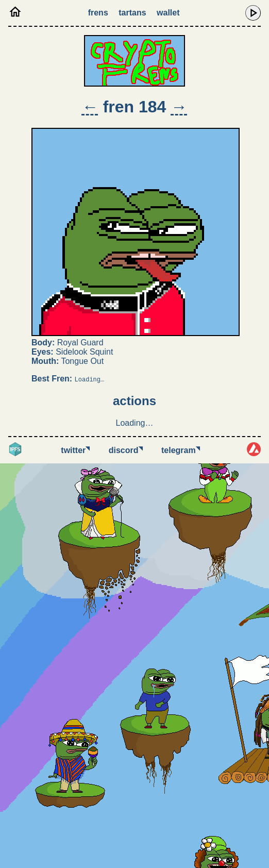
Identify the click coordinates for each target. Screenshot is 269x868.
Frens (98, 13)
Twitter (75, 450)
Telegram (181, 450)
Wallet (168, 13)
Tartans (132, 13)
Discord (126, 450)
